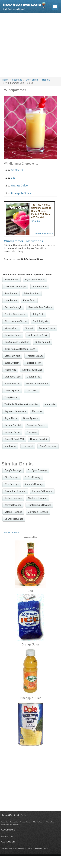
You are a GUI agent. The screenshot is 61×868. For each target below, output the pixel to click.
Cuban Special (12, 390)
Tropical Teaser (47, 328)
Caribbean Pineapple (15, 286)
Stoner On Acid (12, 356)
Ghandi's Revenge (14, 519)
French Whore (40, 286)
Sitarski (29, 328)
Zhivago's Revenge (38, 512)
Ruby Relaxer (11, 280)
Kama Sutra (29, 300)
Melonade (50, 404)
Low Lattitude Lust (32, 370)
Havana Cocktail (39, 439)
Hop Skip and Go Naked (17, 342)
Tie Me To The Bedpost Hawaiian (21, 404)
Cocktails (17, 80)
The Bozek (28, 446)
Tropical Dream (35, 356)
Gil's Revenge (12, 477)
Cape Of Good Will (14, 439)
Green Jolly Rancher (37, 384)
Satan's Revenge (13, 512)
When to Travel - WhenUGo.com (45, 822)
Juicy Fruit (38, 314)
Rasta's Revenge (13, 498)
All (12, 836)
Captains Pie (34, 377)
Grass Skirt (32, 390)
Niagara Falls (11, 328)
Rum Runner (11, 293)
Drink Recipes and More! (25, 6)
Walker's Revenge (37, 498)
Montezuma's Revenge (39, 505)
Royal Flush (11, 418)
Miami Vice (10, 370)
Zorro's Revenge (13, 505)
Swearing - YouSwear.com (11, 824)
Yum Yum (32, 432)
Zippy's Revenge (48, 446)
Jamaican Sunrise (36, 425)
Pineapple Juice (21, 193)
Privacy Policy (25, 822)
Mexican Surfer (12, 432)
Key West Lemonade (15, 411)
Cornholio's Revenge (15, 491)
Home (5, 80)
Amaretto (17, 170)
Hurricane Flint (33, 363)
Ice (13, 178)
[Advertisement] (30, 44)
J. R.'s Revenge (33, 477)
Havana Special (13, 425)
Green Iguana (30, 418)
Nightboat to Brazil (38, 335)
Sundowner (10, 446)
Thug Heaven (11, 397)
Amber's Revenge (34, 484)
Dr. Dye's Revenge (37, 470)
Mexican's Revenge (42, 491)
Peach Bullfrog (12, 384)
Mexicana (37, 411)
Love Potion (11, 300)
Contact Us (14, 822)
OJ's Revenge (12, 484)
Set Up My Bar (11, 533)
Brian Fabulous (32, 293)
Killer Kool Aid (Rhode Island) (20, 349)
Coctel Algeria (40, 321)
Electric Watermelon (15, 314)
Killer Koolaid (43, 342)
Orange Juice (19, 185)
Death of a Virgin (13, 307)
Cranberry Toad (13, 377)
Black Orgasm (12, 363)
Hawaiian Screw (13, 335)
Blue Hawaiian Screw (16, 321)
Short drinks (32, 80)
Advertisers (5, 836)
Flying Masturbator (35, 280)
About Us (4, 822)
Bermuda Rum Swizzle (40, 307)
